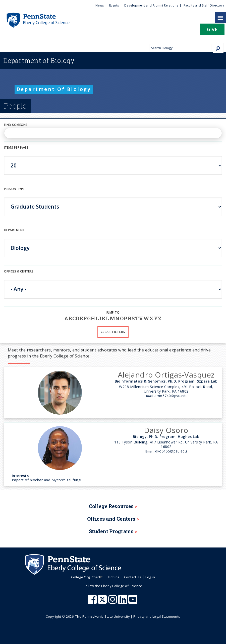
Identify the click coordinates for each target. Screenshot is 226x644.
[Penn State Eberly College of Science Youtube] (133, 602)
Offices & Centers (19, 271)
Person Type (14, 189)
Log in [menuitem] (150, 577)
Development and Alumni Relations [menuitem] (151, 5)
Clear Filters (113, 332)
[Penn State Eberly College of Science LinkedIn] (123, 602)
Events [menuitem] (114, 5)
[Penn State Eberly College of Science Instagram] (113, 602)
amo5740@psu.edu (171, 396)
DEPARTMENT (14, 230)
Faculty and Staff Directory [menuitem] (204, 5)
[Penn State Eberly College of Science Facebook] (93, 602)
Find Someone (16, 125)
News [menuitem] (100, 5)
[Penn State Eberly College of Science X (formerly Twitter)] (103, 602)
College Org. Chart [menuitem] (88, 577)
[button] (212, 31)
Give (212, 29)
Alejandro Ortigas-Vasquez (166, 375)
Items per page (16, 148)
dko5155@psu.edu (171, 451)
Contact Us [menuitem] (133, 577)
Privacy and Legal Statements (157, 616)
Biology (39, 60)
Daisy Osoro (166, 430)
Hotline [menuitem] (114, 577)
